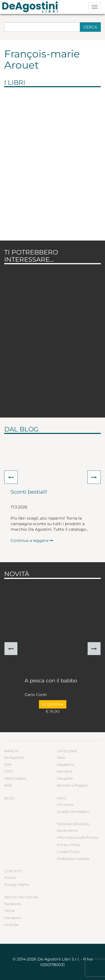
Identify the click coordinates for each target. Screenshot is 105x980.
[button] (11, 477)
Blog (9, 798)
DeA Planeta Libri (32, 7)
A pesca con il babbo (51, 681)
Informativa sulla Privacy (78, 837)
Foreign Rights (17, 885)
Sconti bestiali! (29, 492)
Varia (61, 757)
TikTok (10, 911)
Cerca (90, 27)
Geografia (65, 778)
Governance (67, 830)
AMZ (8, 785)
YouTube (11, 925)
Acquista (53, 704)
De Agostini (14, 757)
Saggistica (65, 764)
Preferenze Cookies (73, 859)
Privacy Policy (69, 845)
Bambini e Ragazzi (72, 785)
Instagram (13, 918)
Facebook (13, 904)
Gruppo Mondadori (73, 812)
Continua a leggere (32, 540)
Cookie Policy (68, 852)
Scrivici (10, 878)
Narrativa (65, 771)
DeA (8, 764)
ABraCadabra (15, 778)
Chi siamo (65, 805)
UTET (9, 771)
